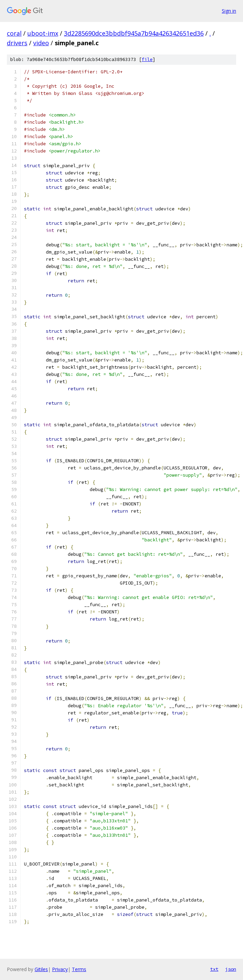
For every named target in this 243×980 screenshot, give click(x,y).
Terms (79, 969)
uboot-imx (43, 33)
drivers (17, 43)
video (41, 43)
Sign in (229, 11)
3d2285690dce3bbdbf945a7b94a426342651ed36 (134, 33)
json (231, 969)
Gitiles (41, 969)
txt (214, 969)
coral (14, 33)
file (147, 59)
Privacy (60, 969)
